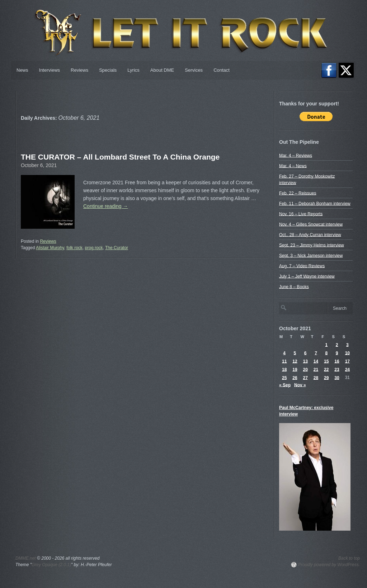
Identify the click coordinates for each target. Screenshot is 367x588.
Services (194, 70)
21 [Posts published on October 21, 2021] (316, 369)
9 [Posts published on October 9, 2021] (337, 353)
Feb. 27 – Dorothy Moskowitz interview (307, 179)
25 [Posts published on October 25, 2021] (284, 378)
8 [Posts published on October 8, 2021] (326, 353)
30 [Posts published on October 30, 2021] (337, 378)
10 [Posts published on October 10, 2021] (347, 353)
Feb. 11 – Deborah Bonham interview (315, 203)
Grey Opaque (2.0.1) (51, 565)
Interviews (50, 70)
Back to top (349, 558)
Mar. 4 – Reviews (296, 155)
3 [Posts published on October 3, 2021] (347, 345)
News (22, 70)
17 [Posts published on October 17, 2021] (347, 361)
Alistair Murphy (50, 248)
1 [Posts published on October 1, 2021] (326, 345)
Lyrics (133, 70)
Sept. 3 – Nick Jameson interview (311, 255)
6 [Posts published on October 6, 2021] (305, 353)
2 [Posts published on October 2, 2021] (337, 345)
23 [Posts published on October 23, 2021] (337, 369)
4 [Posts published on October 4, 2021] (284, 353)
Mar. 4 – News (293, 166)
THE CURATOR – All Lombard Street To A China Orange (120, 157)
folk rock (74, 248)
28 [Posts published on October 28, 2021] (316, 378)
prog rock (94, 248)
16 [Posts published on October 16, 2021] (337, 361)
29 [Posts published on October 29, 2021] (326, 378)
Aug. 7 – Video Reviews (302, 266)
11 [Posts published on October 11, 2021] (284, 361)
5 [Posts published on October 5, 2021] (295, 353)
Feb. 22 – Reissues (298, 193)
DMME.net (26, 558)
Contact (222, 70)
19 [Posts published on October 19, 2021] (295, 369)
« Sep (285, 385)
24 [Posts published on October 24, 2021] (347, 369)
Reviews (79, 70)
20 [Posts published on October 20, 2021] (305, 369)
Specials (108, 70)
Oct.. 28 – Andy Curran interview (310, 234)
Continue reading (106, 206)
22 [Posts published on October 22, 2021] (326, 369)
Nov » (300, 385)
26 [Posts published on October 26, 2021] (295, 378)
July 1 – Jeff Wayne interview (307, 276)
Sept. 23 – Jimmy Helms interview (312, 245)
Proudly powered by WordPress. (329, 565)
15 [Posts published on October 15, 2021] (326, 361)
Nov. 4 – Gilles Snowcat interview (311, 224)
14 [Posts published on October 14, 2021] (316, 361)
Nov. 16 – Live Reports (301, 214)
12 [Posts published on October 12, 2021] (295, 361)
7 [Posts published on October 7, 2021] (316, 353)
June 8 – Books (294, 286)
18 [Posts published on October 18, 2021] (284, 369)
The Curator (117, 248)
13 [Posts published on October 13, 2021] (305, 361)
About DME (162, 70)
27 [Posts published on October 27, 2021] (305, 378)
